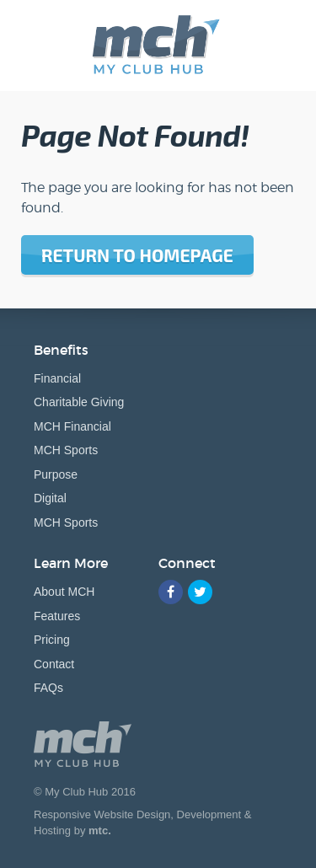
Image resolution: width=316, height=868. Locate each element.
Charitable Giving (79, 402)
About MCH (64, 592)
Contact (54, 664)
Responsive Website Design (102, 814)
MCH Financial (72, 426)
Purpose (56, 474)
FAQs (48, 688)
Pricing (52, 640)
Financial (57, 378)
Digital (50, 498)
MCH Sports (66, 450)
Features (57, 616)
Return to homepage (137, 255)
